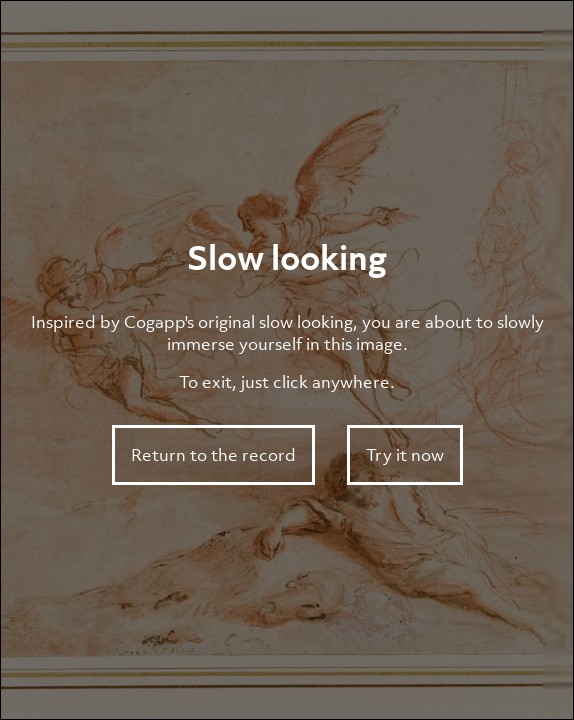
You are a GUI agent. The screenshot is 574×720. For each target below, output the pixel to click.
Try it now (405, 455)
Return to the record (213, 455)
